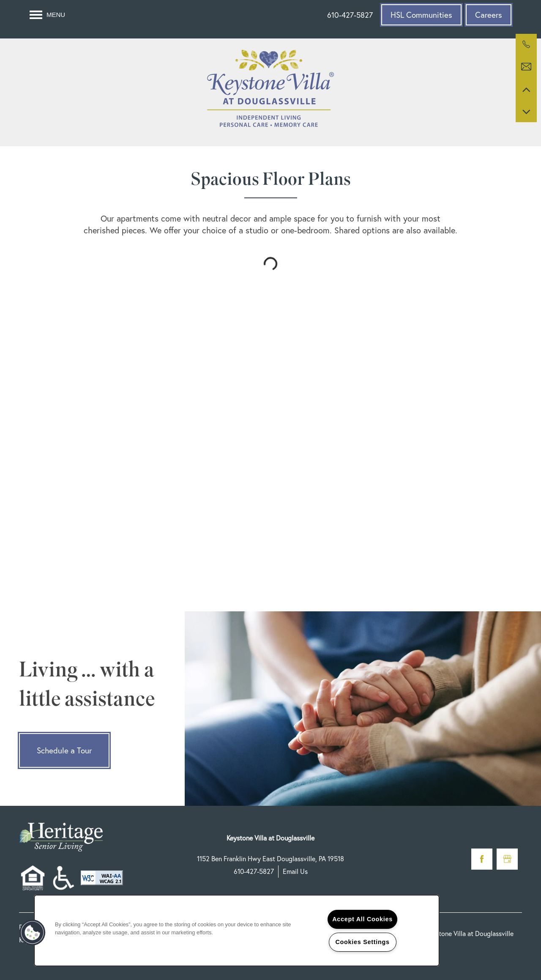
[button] (421, 15)
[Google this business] (507, 859)
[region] (237, 931)
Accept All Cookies (362, 919)
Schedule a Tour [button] (64, 750)
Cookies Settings (362, 942)
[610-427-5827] (526, 44)
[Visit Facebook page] (482, 859)
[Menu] (47, 15)
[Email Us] (526, 67)
